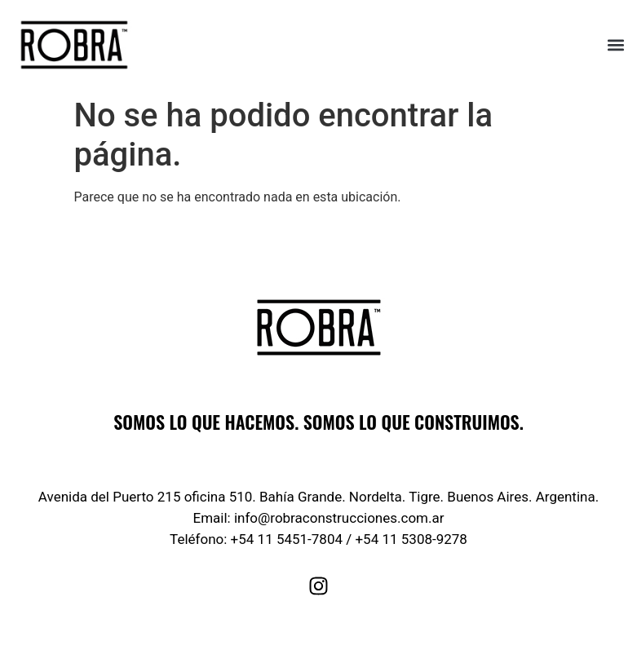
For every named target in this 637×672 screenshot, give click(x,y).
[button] (615, 45)
